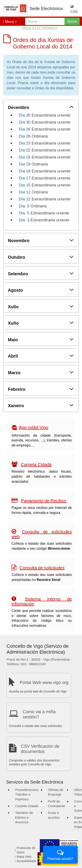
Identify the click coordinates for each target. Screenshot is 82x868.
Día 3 (24, 220)
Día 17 (25, 178)
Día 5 (24, 206)
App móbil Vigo (33, 427)
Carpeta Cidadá (36, 465)
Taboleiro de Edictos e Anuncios (24, 817)
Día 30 (25, 115)
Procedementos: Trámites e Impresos (27, 794)
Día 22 (25, 150)
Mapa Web (24, 857)
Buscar (72, 21)
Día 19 (25, 157)
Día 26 (25, 129)
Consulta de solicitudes (42, 568)
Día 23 (25, 143)
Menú (8, 22)
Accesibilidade (26, 861)
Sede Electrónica (46, 9)
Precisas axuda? (60, 854)
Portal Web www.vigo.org (44, 682)
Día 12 (25, 192)
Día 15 (25, 185)
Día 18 (25, 171)
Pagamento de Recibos (44, 501)
